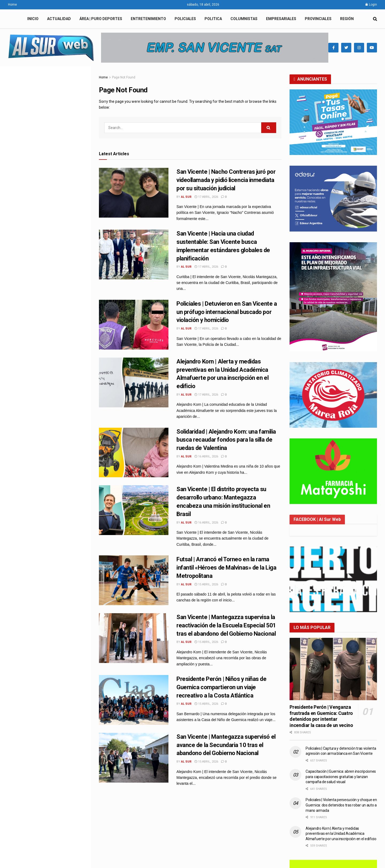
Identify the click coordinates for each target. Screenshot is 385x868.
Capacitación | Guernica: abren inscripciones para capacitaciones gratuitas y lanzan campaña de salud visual (341, 777)
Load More (45, 631)
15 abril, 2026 (206, 584)
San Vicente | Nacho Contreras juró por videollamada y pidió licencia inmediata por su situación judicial (42, 103)
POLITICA (213, 19)
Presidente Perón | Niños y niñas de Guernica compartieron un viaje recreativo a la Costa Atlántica (57, 498)
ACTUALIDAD (59, 19)
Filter (78, 72)
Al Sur (186, 197)
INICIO (33, 19)
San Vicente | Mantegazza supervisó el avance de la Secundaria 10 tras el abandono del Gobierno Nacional (226, 745)
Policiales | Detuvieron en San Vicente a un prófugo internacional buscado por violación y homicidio (57, 302)
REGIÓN (347, 19)
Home (12, 5)
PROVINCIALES (318, 19)
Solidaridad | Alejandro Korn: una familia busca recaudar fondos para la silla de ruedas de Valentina (57, 367)
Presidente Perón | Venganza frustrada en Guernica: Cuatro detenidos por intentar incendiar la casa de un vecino (321, 716)
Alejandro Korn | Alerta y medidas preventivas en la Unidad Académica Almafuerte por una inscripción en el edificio (341, 834)
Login (371, 5)
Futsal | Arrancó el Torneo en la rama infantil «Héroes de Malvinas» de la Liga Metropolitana (57, 432)
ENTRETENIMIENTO (148, 19)
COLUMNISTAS (244, 19)
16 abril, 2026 (206, 456)
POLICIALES (185, 19)
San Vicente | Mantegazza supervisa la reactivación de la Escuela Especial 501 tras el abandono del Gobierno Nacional (226, 625)
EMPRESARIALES (281, 19)
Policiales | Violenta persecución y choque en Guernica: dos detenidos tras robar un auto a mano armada (341, 805)
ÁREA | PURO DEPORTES (101, 19)
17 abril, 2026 (206, 197)
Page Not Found (124, 77)
